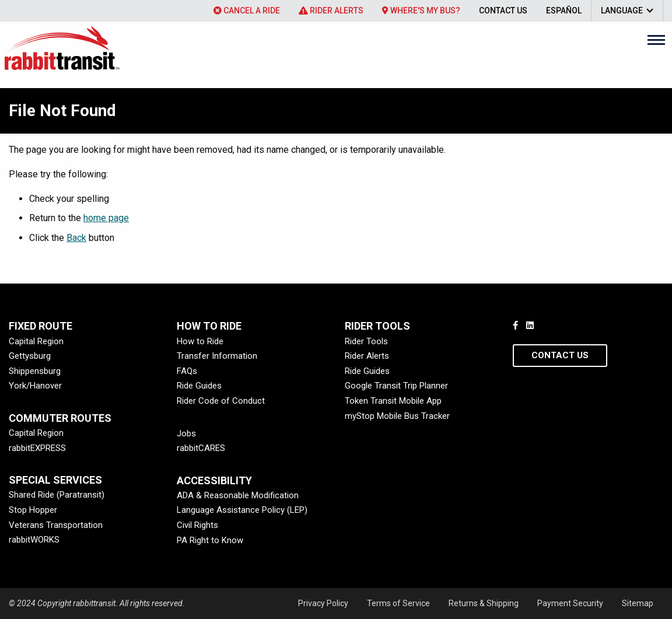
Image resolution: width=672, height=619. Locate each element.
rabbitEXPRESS (37, 448)
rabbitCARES (201, 448)
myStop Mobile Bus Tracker (397, 416)
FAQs (187, 371)
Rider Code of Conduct (221, 401)
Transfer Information (217, 356)
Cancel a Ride (247, 11)
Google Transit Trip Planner (396, 386)
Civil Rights (197, 525)
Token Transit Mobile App (393, 401)
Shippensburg (35, 371)
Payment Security (570, 603)
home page (106, 218)
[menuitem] (247, 11)
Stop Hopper (33, 510)
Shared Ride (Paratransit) (57, 495)
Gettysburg (30, 356)
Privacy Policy (323, 603)
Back (76, 238)
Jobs (186, 433)
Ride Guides (199, 386)
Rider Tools (366, 341)
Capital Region (36, 341)
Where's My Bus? (421, 11)
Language (622, 11)
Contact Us (503, 11)
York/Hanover (35, 386)
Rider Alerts (331, 11)
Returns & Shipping (484, 603)
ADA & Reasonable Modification (238, 495)
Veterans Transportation (56, 525)
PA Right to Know (210, 540)
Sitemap (638, 603)
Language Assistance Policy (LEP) (242, 510)
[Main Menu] (656, 40)
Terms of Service (398, 603)
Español (564, 11)
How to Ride (200, 341)
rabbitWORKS (34, 540)
